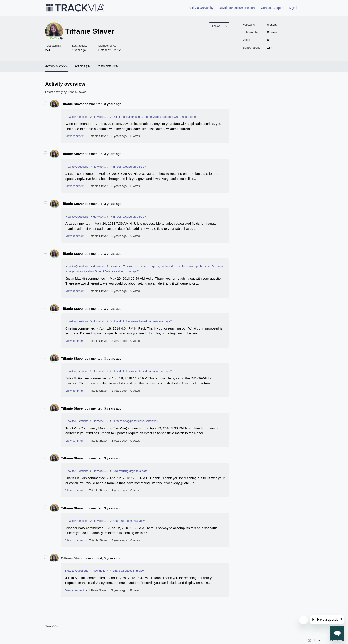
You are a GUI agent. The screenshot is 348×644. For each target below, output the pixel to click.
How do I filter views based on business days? (142, 321)
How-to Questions (77, 117)
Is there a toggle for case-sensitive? (135, 421)
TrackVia (52, 626)
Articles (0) (82, 66)
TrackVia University (200, 8)
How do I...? (100, 117)
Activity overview (57, 66)
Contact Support (272, 8)
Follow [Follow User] (216, 26)
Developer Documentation (237, 8)
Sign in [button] (294, 8)
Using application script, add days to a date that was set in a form (154, 117)
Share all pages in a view (129, 521)
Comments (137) (108, 66)
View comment (75, 136)
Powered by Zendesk (329, 640)
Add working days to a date (130, 471)
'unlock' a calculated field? (129, 167)
